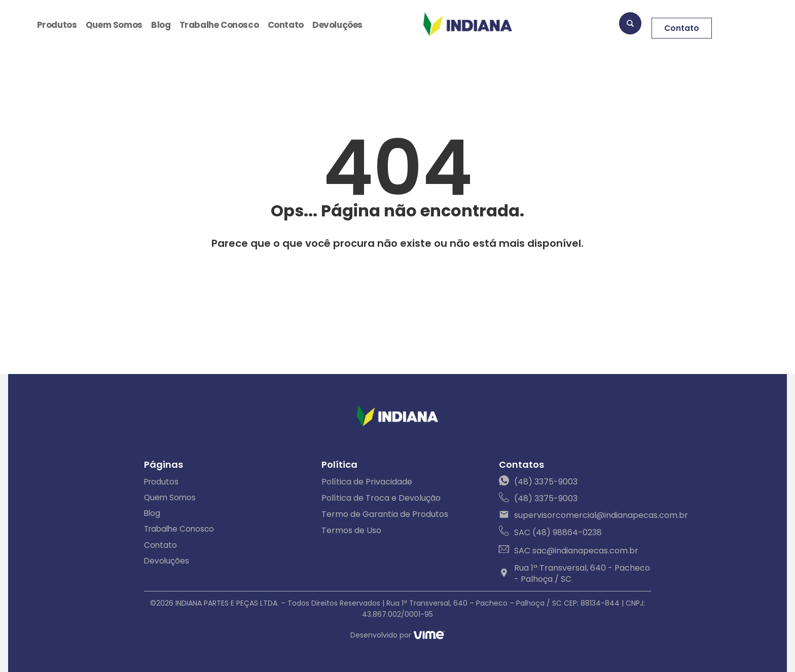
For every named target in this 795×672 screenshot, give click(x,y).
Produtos (57, 25)
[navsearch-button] (630, 25)
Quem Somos (114, 25)
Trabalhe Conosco (218, 25)
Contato (285, 25)
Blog (160, 25)
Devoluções (337, 25)
